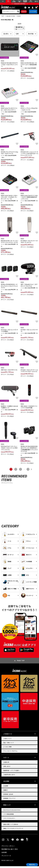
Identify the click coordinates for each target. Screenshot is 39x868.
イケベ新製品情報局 (9, 816)
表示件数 (31, 36)
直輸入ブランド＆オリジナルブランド (13, 830)
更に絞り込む (19, 30)
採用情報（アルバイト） (10, 800)
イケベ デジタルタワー (9, 820)
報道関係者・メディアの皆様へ (11, 772)
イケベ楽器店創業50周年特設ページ (19, 4)
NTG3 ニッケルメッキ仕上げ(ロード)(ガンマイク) (29, 111)
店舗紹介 (6, 792)
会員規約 (4, 854)
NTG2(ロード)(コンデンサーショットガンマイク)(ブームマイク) (29, 372)
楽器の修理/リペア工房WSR (11, 826)
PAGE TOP (21, 662)
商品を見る (30, 864)
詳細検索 (23, 13)
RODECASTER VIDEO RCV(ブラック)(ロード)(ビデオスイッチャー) (9, 66)
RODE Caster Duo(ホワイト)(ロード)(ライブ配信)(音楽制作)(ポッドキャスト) (29, 199)
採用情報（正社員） (9, 796)
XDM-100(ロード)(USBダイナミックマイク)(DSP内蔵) (29, 409)
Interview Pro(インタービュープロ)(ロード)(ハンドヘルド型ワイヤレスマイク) (9, 450)
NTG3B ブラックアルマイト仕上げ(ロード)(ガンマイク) (10, 154)
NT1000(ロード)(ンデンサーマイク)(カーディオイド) (29, 243)
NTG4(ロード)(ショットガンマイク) (29, 332)
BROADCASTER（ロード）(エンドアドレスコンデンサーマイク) (10, 243)
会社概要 (6, 788)
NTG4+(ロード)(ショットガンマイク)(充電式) (9, 332)
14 (28, 471)
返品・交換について (9, 744)
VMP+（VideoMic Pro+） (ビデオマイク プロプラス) (29, 287)
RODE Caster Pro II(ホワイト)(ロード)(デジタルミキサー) (9, 111)
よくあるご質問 (7, 749)
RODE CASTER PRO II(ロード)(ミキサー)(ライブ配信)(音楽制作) (29, 66)
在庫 (17, 36)
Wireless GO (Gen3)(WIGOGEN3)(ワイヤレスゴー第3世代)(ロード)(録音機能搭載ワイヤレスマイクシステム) (29, 451)
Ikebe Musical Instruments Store (12, 812)
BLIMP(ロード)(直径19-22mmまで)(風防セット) (9, 409)
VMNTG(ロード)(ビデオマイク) (9, 372)
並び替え (6, 36)
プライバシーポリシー (8, 848)
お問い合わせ (7, 768)
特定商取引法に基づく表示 (10, 851)
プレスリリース (6, 857)
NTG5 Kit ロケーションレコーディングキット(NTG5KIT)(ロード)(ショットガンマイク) (29, 155)
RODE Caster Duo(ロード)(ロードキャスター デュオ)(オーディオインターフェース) (9, 199)
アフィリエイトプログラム (10, 753)
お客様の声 (6, 764)
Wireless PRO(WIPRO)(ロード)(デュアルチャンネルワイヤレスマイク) (9, 288)
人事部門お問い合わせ (9, 776)
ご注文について (7, 740)
